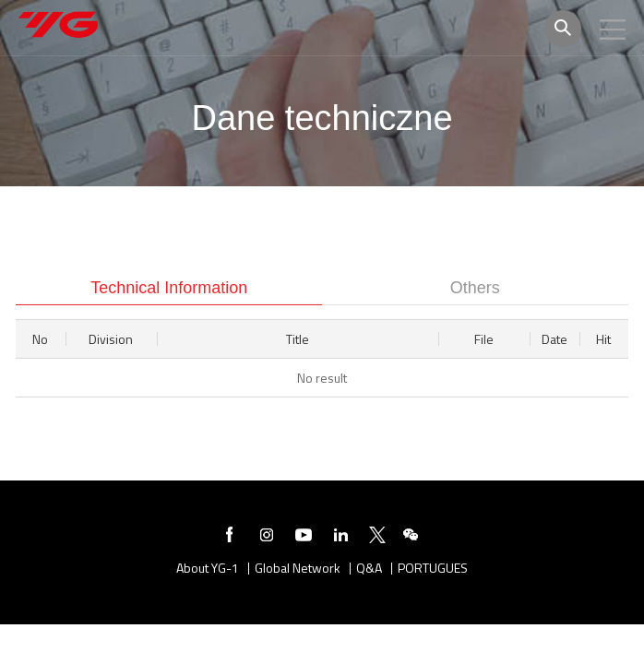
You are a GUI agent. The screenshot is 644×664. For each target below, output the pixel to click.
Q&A (369, 569)
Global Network (298, 569)
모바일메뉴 (613, 30)
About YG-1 (208, 569)
